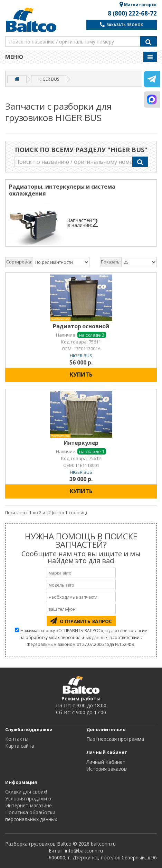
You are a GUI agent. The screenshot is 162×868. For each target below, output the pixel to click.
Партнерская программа (115, 739)
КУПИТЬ (81, 375)
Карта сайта (20, 746)
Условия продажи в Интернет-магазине (28, 802)
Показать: (111, 262)
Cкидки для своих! (26, 792)
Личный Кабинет (106, 762)
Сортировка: (19, 262)
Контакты (17, 739)
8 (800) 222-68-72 (132, 13)
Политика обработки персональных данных (31, 816)
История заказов (107, 769)
